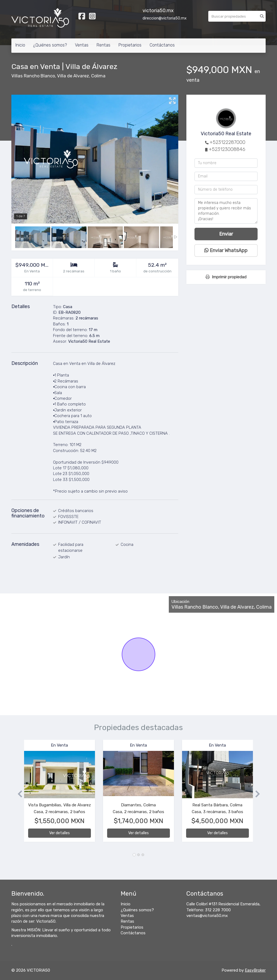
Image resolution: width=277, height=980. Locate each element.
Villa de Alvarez (73, 76)
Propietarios (130, 45)
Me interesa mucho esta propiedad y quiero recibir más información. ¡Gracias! (226, 211)
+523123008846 (227, 149)
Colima (98, 76)
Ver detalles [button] (60, 833)
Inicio (20, 45)
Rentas (103, 45)
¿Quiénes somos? (50, 45)
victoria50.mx (158, 11)
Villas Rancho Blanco (33, 76)
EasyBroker (255, 970)
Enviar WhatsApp (226, 250)
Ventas (82, 45)
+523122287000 (227, 142)
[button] (18, 793)
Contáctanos (162, 45)
